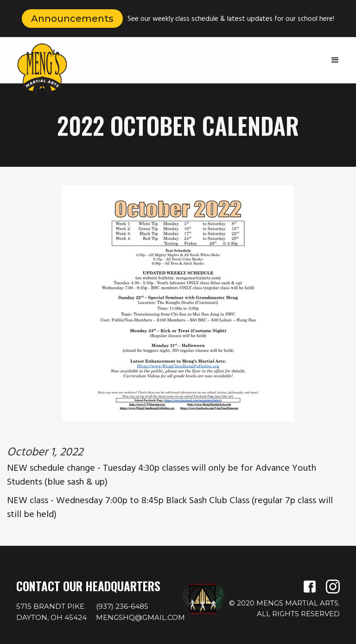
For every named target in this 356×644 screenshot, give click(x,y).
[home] (42, 70)
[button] (335, 60)
